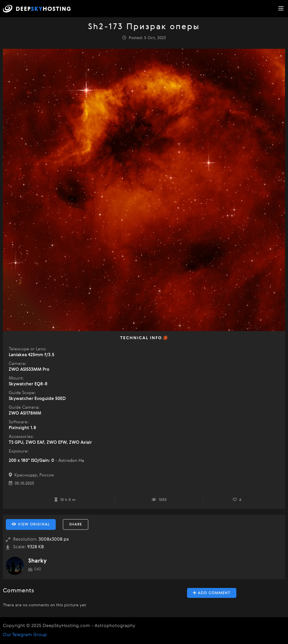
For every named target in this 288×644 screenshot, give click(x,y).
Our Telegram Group (25, 635)
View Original (31, 524)
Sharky (37, 561)
